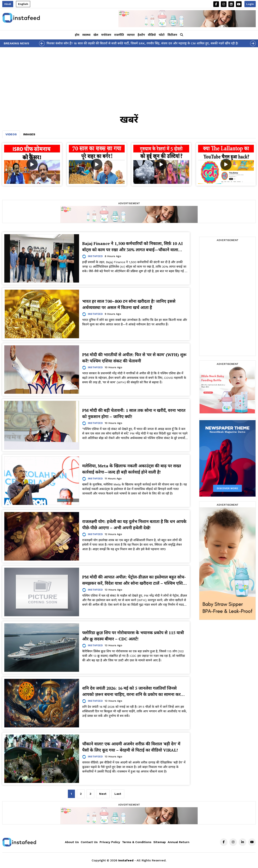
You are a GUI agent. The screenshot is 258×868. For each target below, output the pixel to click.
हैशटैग (141, 35)
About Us (72, 842)
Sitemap (160, 842)
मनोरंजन (106, 35)
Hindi (8, 4)
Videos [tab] (11, 134)
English (23, 4)
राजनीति (119, 35)
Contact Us (89, 842)
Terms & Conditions (137, 842)
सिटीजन (172, 35)
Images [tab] (29, 134)
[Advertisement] (129, 76)
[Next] (103, 794)
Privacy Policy (110, 842)
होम (77, 35)
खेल (96, 35)
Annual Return (179, 842)
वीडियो (152, 35)
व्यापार (131, 35)
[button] (182, 35)
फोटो (162, 35)
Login (250, 4)
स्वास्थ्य (86, 35)
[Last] (118, 794)
